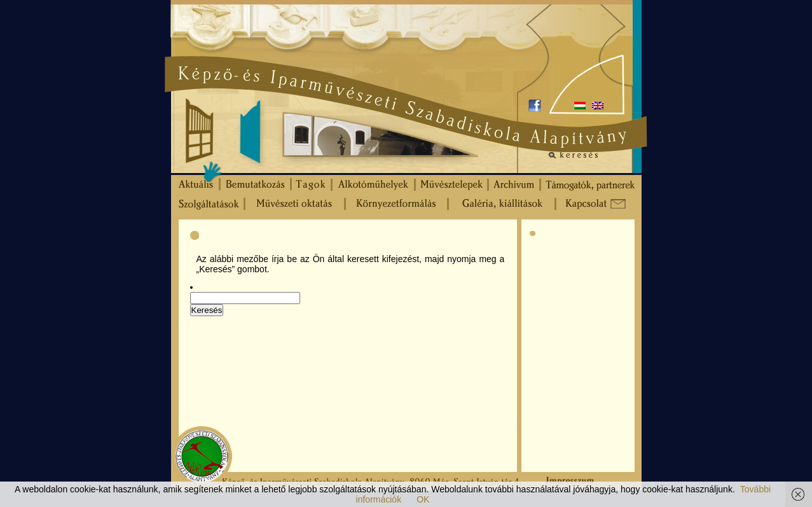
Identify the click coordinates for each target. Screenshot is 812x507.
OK (423, 499)
